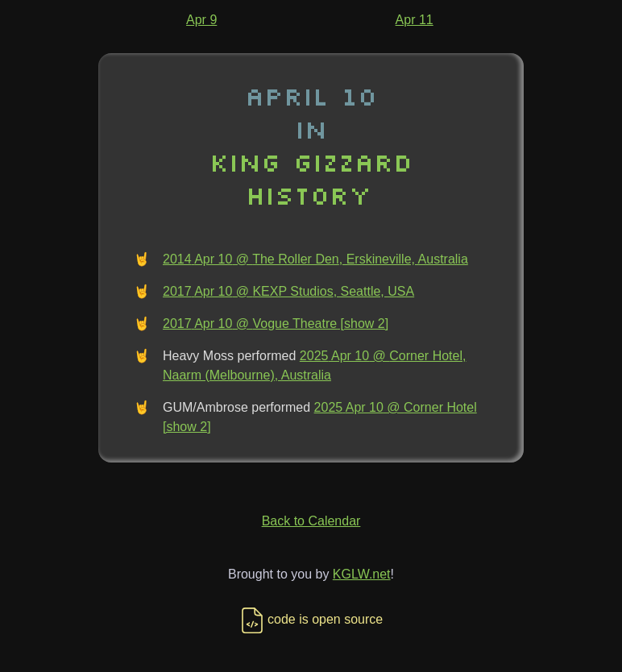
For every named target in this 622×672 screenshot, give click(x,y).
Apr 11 (415, 20)
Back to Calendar (311, 521)
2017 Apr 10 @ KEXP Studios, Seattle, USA (288, 291)
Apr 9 (201, 20)
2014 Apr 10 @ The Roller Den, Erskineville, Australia (315, 259)
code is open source (311, 619)
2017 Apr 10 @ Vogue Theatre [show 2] (276, 324)
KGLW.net (362, 574)
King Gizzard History (311, 178)
